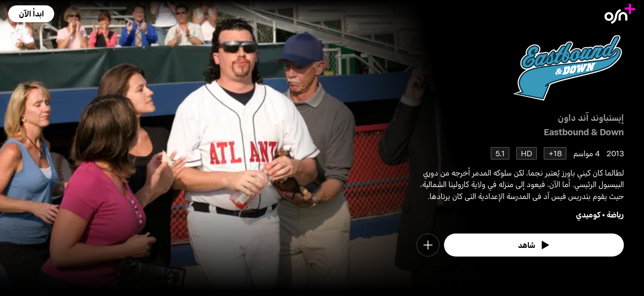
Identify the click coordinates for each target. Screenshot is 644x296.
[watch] (534, 245)
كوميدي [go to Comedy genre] (588, 214)
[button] (31, 14)
